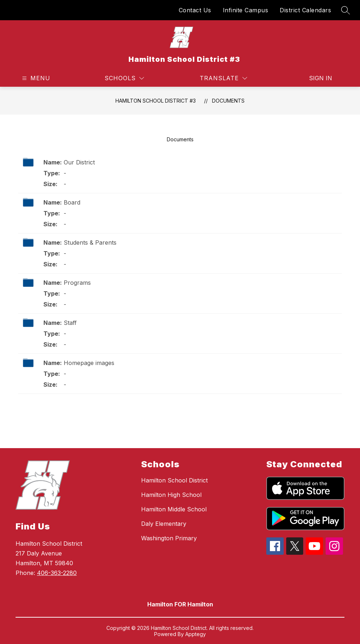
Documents (228, 101)
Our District (79, 162)
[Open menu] (35, 78)
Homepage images (89, 363)
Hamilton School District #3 (156, 101)
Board (72, 202)
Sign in (321, 78)
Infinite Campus (246, 10)
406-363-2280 (57, 573)
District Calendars (305, 10)
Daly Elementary (164, 524)
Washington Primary (169, 538)
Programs (77, 283)
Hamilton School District (174, 480)
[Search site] (346, 10)
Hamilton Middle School (174, 509)
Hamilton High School (171, 495)
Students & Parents (90, 242)
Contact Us (195, 10)
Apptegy (196, 634)
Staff (70, 323)
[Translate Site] (223, 78)
